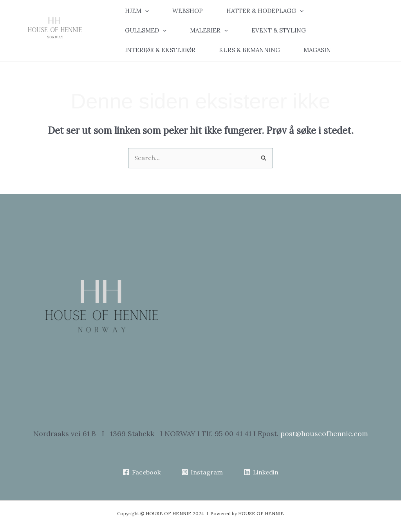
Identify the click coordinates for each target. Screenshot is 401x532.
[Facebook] (142, 472)
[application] (145, 11)
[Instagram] (202, 472)
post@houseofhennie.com (324, 434)
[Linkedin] (261, 472)
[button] (143, 11)
